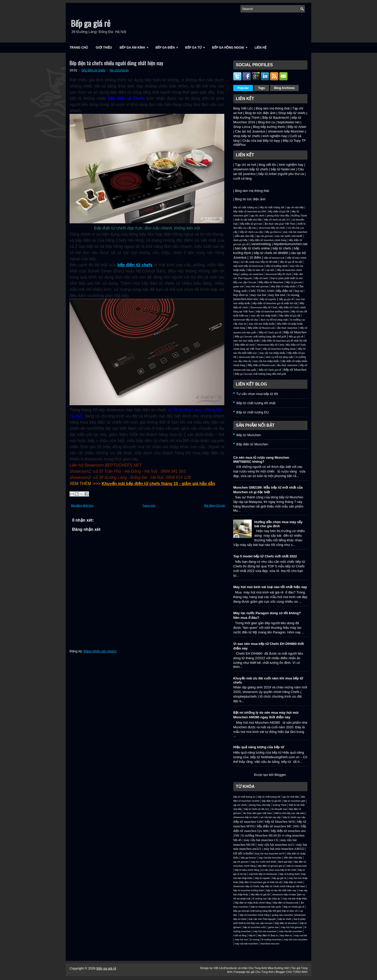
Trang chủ (79, 48)
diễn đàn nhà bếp (244, 236)
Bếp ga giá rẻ (91, 23)
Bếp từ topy (271, 141)
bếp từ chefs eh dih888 (271, 253)
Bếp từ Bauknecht (275, 118)
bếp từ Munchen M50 (280, 822)
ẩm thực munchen (287, 328)
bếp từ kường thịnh (277, 266)
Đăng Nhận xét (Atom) (100, 651)
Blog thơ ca (267, 122)
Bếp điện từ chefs (245, 345)
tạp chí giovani (265, 236)
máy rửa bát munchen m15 (276, 845)
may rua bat (258, 295)
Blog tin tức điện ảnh (260, 113)
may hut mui (277, 295)
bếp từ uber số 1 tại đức (261, 270)
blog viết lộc (268, 165)
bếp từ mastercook (274, 258)
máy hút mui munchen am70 (270, 854)
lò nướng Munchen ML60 (259, 835)
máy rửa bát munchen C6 (261, 840)
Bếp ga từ (197, 46)
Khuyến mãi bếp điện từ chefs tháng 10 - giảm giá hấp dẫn (159, 484)
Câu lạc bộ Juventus (250, 131)
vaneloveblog (261, 244)
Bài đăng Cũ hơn (215, 505)
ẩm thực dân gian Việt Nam (280, 224)
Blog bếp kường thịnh (269, 127)
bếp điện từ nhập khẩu (283, 286)
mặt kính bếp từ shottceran (248, 266)
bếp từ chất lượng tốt (272, 207)
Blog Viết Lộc (243, 108)
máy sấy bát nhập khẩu (264, 316)
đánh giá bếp (240, 240)
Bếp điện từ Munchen (271, 282)
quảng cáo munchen (252, 274)
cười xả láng (242, 178)
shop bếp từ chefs (247, 136)
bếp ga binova (273, 232)
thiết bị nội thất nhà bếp (248, 220)
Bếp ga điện (168, 46)
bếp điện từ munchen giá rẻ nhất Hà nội (275, 303)
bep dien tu (241, 295)
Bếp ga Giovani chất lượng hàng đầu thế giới (260, 337)
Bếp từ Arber (297, 127)
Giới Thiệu (104, 48)
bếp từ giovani (294, 282)
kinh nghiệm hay (275, 136)
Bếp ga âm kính (136, 46)
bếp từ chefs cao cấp (251, 232)
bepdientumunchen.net (291, 244)
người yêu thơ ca (291, 174)
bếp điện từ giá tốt (279, 211)
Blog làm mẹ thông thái (273, 108)
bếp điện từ (284, 291)
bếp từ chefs (282, 248)
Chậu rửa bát (252, 141)
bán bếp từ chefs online (252, 248)
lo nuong (293, 295)
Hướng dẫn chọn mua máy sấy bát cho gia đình (278, 524)
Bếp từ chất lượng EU (253, 412)
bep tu (299, 291)
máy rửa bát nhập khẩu (262, 324)
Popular (243, 88)
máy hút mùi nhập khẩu (246, 341)
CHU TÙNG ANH (261, 291)
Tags (262, 88)
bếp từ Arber (268, 174)
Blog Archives (284, 88)
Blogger (280, 775)
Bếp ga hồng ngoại (231, 46)
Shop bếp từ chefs (292, 113)
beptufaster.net (289, 122)
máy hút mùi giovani (257, 286)
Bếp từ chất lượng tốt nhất (256, 403)
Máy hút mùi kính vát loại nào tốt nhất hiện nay (270, 587)
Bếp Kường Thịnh (246, 118)
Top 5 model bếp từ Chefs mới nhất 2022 (265, 556)
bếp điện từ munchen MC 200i (278, 826)
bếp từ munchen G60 (248, 822)
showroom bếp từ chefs (251, 169)
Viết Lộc (218, 968)
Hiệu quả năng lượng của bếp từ (259, 747)
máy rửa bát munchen (295, 232)
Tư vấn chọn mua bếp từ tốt (257, 394)
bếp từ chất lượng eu (245, 207)
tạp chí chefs (257, 216)
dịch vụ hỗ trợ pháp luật (274, 320)
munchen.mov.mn (246, 299)
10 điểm (255, 257)
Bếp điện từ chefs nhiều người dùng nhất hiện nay (116, 63)
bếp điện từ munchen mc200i (250, 211)
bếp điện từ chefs (93, 70)
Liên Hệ (260, 48)
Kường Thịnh (299, 216)
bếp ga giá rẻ (286, 299)
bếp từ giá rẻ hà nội (291, 262)
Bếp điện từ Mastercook (261, 328)
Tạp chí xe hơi (246, 165)
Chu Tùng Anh (257, 968)
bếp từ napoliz (268, 299)
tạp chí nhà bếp (295, 207)
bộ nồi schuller (243, 853)
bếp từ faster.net (283, 169)
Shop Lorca (242, 127)
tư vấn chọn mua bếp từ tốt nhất (259, 262)
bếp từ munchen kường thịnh (272, 311)
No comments (119, 70)
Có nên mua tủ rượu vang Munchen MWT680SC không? (261, 460)
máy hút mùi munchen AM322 (285, 849)
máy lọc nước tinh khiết (289, 236)
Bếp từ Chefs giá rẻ (270, 332)
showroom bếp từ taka (246, 320)
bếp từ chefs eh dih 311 (277, 220)
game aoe (239, 286)
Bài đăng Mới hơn (82, 505)
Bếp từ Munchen (295, 332)
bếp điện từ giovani (251, 224)
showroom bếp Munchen (286, 131)
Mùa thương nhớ (278, 968)
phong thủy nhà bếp (278, 216)
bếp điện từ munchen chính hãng (268, 240)
